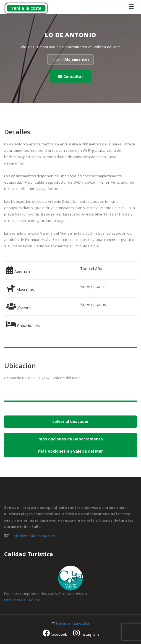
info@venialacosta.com (34, 536)
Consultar (71, 76)
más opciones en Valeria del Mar (70, 451)
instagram (86, 634)
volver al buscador (70, 421)
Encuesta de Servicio (22, 600)
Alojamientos (77, 59)
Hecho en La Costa (72, 623)
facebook (55, 634)
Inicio (56, 59)
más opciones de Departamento (71, 439)
